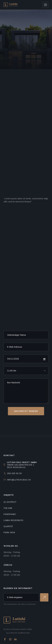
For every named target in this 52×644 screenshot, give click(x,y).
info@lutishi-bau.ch (19, 480)
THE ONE (8, 508)
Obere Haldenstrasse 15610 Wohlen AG (22, 465)
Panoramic (10, 514)
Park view (9, 532)
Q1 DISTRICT (10, 502)
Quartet (8, 526)
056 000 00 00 (15, 473)
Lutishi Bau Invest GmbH (21, 629)
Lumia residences (14, 520)
